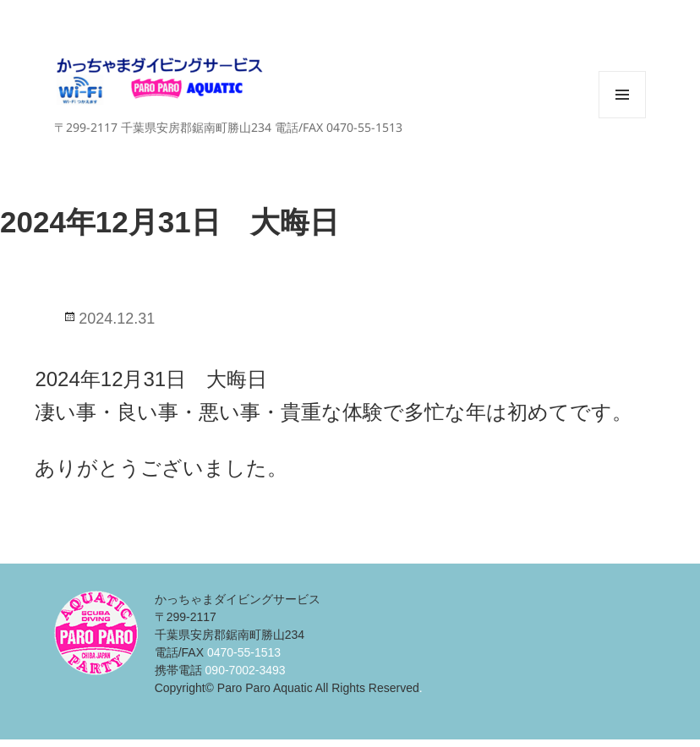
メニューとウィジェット (622, 118)
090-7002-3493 (246, 670)
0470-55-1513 (244, 652)
